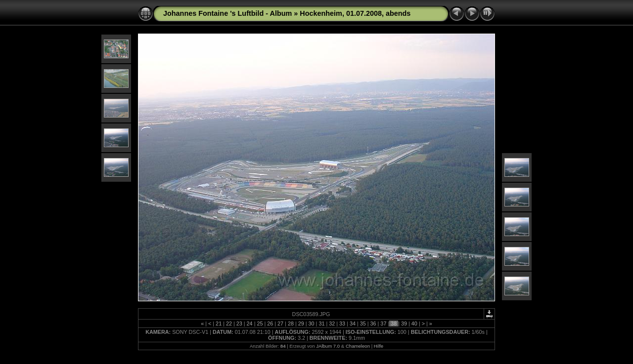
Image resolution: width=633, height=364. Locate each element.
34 (353, 324)
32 (332, 324)
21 (219, 324)
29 (301, 324)
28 (291, 324)
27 (280, 324)
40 (414, 324)
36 (373, 324)
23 (239, 324)
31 (321, 324)
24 (250, 324)
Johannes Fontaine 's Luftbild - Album (227, 13)
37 (383, 324)
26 (270, 324)
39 (404, 324)
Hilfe (379, 346)
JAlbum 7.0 (328, 346)
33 (342, 324)
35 (363, 324)
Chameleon (358, 346)
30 (312, 324)
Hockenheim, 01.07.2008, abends (355, 13)
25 (260, 324)
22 (229, 324)
